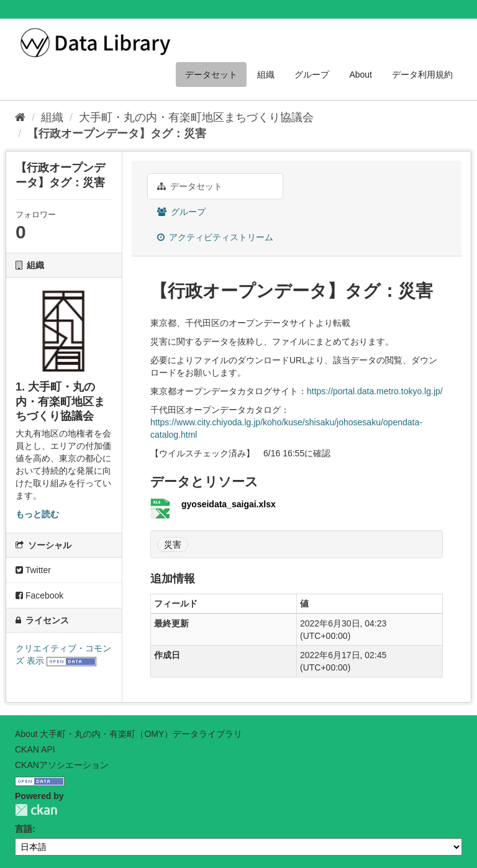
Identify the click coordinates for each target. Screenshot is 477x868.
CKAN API (35, 749)
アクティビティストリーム (215, 237)
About (361, 75)
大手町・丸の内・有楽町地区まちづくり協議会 (196, 117)
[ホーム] (20, 117)
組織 (266, 75)
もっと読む (37, 514)
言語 (24, 829)
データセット (211, 75)
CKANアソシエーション (62, 765)
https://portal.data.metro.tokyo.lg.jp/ (375, 391)
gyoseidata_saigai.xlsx (229, 504)
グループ (312, 75)
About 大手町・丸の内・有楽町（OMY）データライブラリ (129, 734)
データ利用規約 (422, 75)
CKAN (36, 810)
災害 (173, 545)
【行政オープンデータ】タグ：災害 (117, 133)
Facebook (39, 595)
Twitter (33, 570)
